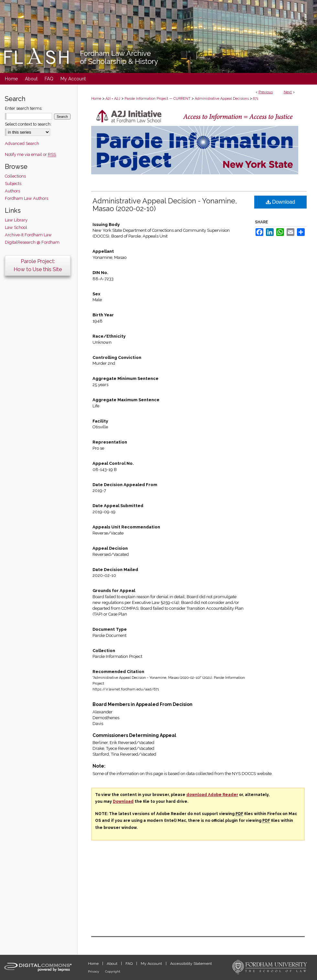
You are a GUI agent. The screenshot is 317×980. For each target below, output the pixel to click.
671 (256, 99)
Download (281, 202)
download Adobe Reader (212, 795)
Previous (266, 92)
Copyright (113, 971)
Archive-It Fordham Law (28, 235)
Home (96, 99)
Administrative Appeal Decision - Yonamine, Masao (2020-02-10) (165, 205)
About (113, 964)
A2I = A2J (113, 99)
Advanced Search (22, 143)
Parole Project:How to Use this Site (38, 265)
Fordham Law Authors (27, 198)
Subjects (13, 184)
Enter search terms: (24, 108)
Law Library (16, 220)
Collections (15, 176)
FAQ (130, 964)
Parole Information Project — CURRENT (158, 99)
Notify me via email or (30, 154)
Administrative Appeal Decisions (222, 99)
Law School (16, 227)
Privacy (94, 971)
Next (288, 92)
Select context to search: (28, 124)
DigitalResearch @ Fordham (32, 242)
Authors (12, 191)
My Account (152, 964)
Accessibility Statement (191, 964)
